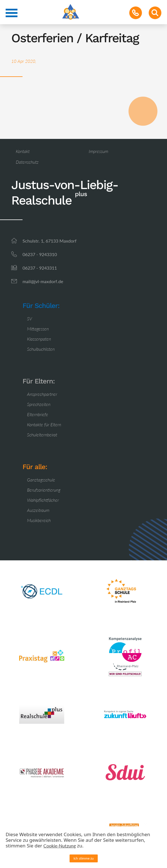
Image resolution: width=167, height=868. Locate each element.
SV (30, 318)
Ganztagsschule (41, 480)
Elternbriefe (38, 414)
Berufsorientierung (44, 490)
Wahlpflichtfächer (43, 500)
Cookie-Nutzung (60, 846)
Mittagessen (38, 329)
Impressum (98, 151)
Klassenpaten (39, 339)
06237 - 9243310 (40, 254)
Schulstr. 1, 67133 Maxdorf (50, 241)
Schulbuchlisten (41, 349)
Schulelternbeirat (42, 435)
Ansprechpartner (42, 394)
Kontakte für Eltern (44, 424)
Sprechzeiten (39, 404)
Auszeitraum (38, 510)
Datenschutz (27, 162)
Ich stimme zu (84, 858)
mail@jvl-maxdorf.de (43, 281)
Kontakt (23, 151)
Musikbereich (39, 520)
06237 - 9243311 (40, 268)
